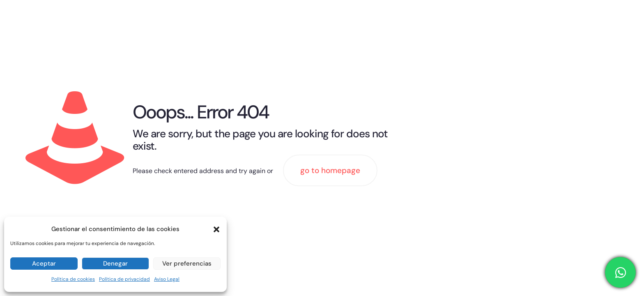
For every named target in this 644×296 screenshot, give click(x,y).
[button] (216, 229)
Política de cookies (73, 279)
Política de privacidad (124, 279)
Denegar (115, 264)
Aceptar (44, 264)
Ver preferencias (187, 264)
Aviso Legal (167, 279)
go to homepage (330, 170)
